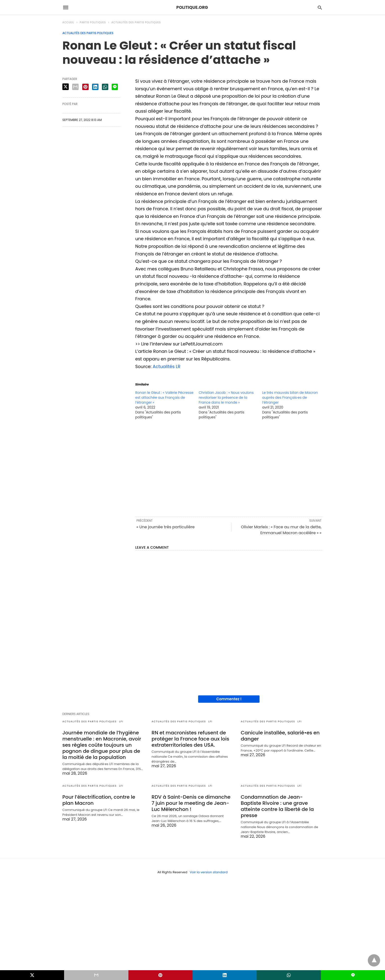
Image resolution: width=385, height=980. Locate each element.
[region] (229, 468)
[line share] (115, 87)
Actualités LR (167, 366)
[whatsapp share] (105, 87)
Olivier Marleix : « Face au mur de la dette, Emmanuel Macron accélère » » (281, 530)
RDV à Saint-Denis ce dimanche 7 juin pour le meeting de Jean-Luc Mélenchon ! (191, 803)
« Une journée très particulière (166, 527)
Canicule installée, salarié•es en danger (280, 736)
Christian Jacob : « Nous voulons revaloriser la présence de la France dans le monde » (226, 397)
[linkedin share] (95, 87)
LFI (121, 722)
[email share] (75, 87)
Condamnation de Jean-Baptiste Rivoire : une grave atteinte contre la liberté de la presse (277, 806)
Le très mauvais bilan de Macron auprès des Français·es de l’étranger (290, 397)
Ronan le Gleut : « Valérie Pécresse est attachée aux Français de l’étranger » (164, 397)
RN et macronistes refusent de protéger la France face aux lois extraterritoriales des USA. (190, 739)
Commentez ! (229, 699)
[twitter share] (66, 87)
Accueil (68, 22)
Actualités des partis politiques (136, 22)
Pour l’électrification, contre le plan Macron (99, 800)
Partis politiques (93, 22)
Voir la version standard (209, 872)
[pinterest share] (85, 87)
